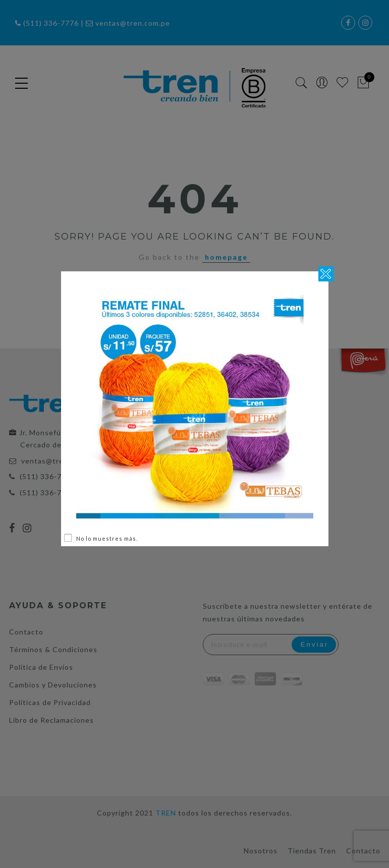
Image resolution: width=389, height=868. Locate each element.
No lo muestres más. (107, 538)
